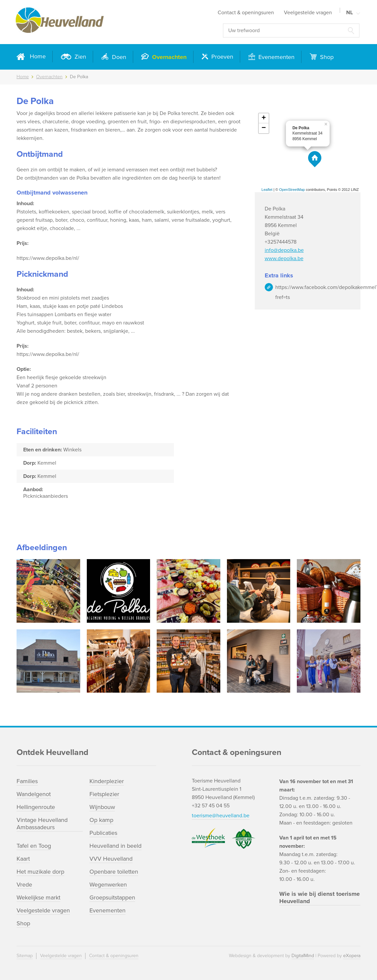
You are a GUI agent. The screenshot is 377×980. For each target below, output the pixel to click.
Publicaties (103, 833)
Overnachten (168, 57)
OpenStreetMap (292, 190)
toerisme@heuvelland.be (221, 816)
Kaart (23, 859)
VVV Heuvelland (111, 859)
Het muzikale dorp (40, 872)
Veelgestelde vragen (308, 13)
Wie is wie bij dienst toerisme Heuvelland (320, 897)
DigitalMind (303, 956)
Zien (80, 57)
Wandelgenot (34, 794)
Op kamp (101, 820)
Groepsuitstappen (112, 897)
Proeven (221, 57)
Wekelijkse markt (38, 897)
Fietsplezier (104, 794)
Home (38, 56)
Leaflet (267, 190)
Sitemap (25, 956)
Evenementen (276, 57)
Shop (326, 57)
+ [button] (264, 118)
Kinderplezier (107, 781)
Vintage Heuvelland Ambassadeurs (42, 824)
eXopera (352, 956)
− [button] (264, 128)
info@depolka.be (284, 250)
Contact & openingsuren (246, 13)
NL (350, 13)
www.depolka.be (284, 259)
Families (27, 781)
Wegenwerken (108, 885)
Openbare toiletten (114, 872)
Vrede (24, 885)
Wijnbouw (102, 807)
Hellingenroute (36, 807)
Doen (118, 57)
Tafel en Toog (34, 846)
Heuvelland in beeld (115, 846)
